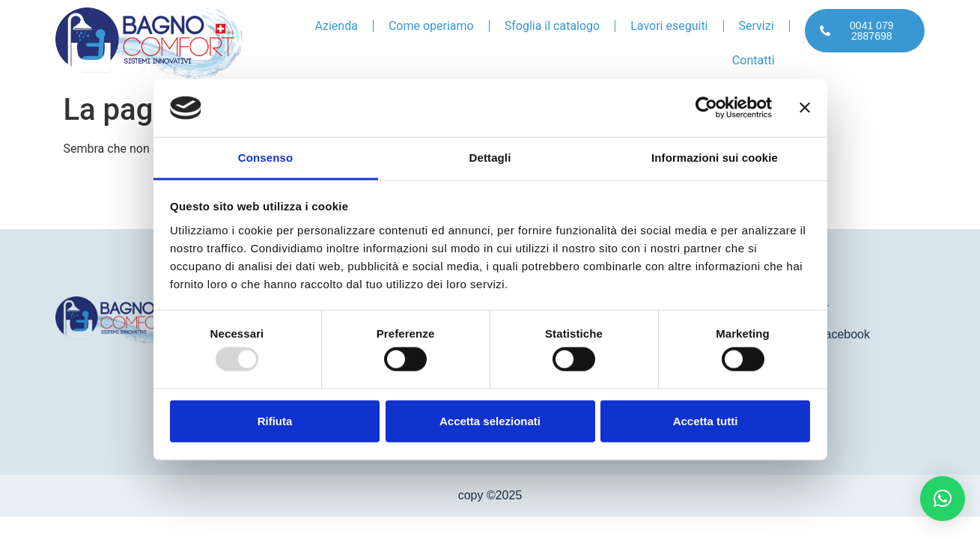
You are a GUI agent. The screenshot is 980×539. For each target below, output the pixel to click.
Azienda (337, 26)
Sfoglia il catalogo (553, 26)
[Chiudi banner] (805, 108)
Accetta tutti (706, 420)
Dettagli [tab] (490, 158)
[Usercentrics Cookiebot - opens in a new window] (706, 108)
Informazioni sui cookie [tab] (715, 158)
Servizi (757, 26)
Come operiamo (431, 26)
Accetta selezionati (490, 420)
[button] (943, 499)
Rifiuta (275, 420)
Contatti (754, 60)
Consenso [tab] (265, 158)
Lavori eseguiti (669, 26)
